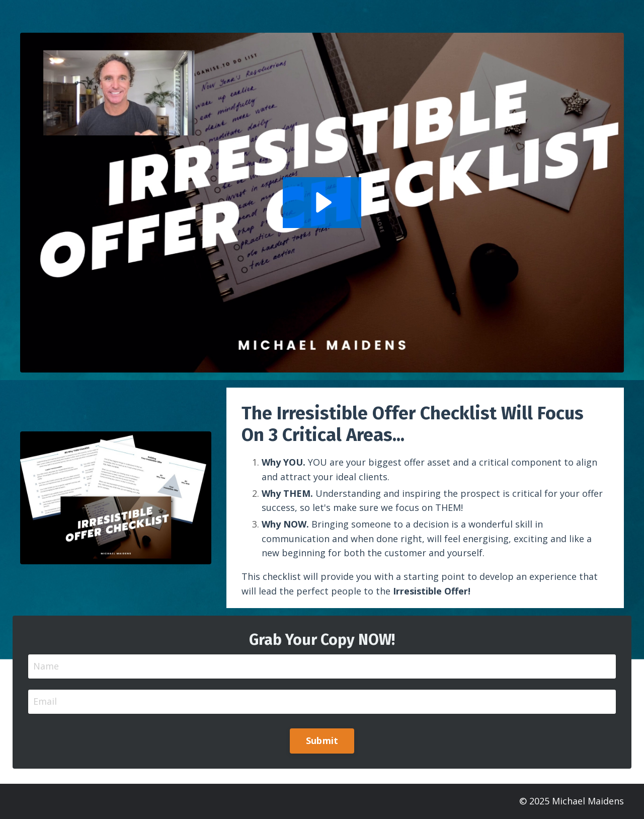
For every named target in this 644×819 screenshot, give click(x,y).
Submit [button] (322, 740)
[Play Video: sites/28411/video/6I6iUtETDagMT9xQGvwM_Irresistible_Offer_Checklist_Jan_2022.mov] (322, 202)
